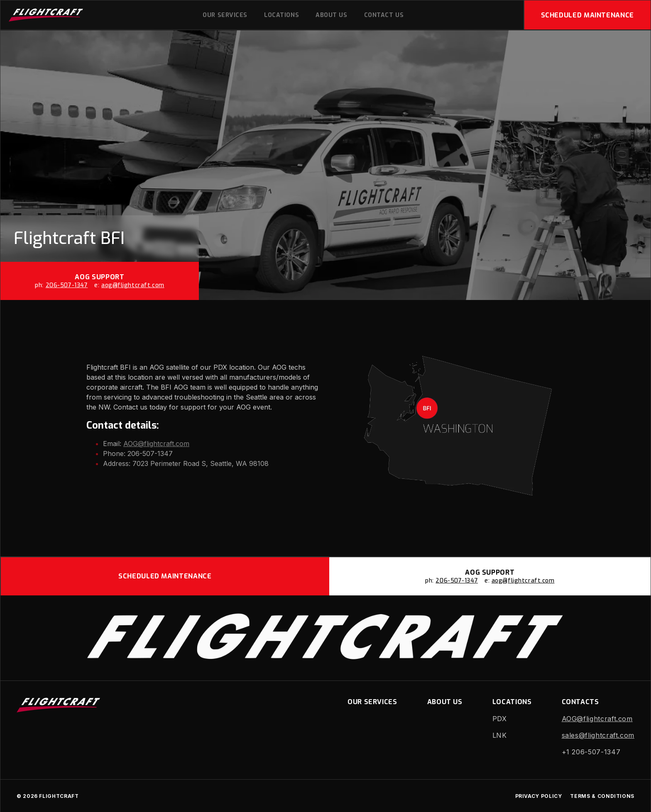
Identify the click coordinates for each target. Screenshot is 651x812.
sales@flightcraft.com (598, 735)
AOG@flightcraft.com (156, 444)
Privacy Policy (539, 796)
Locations (281, 15)
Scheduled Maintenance (587, 15)
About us (331, 15)
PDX (500, 719)
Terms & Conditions (602, 796)
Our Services (225, 15)
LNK (500, 735)
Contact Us (384, 15)
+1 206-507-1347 (591, 752)
